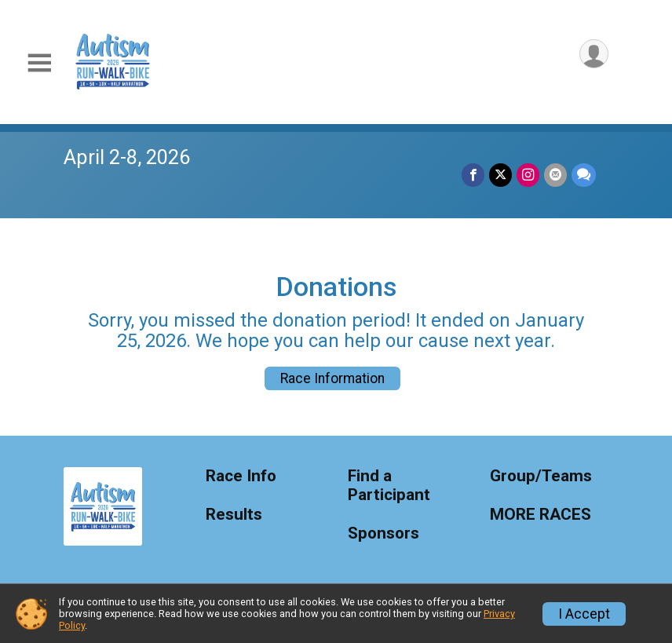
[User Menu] (594, 54)
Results (234, 515)
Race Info (241, 476)
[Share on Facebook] (473, 175)
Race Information (332, 378)
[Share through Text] (584, 175)
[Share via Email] (555, 175)
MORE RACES (541, 515)
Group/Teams (541, 476)
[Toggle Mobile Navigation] (39, 63)
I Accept (584, 614)
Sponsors (383, 533)
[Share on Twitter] (500, 175)
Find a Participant (389, 486)
